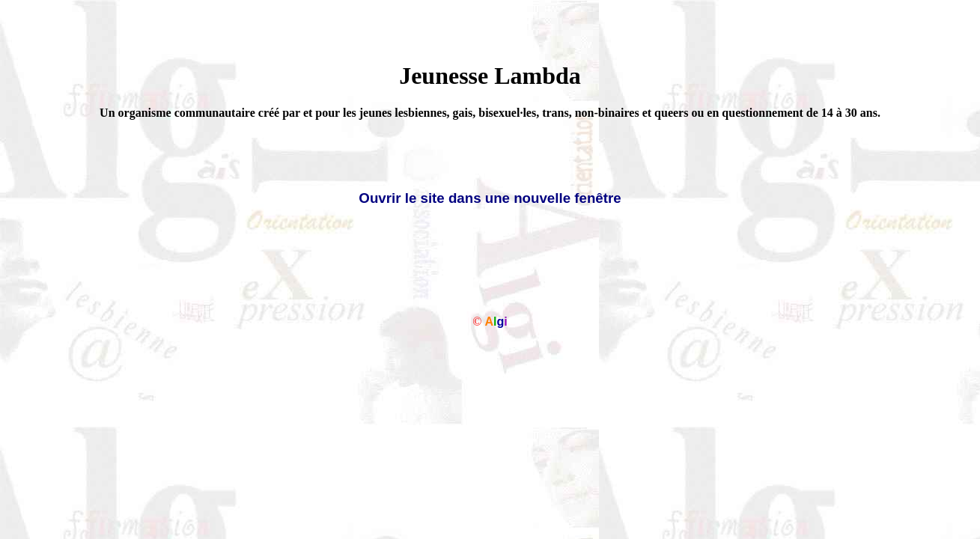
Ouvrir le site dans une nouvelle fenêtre (490, 198)
